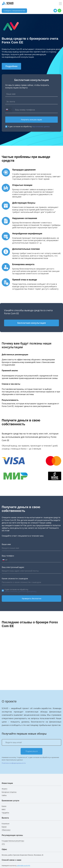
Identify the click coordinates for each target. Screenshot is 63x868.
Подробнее (11, 66)
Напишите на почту (16, 866)
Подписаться (32, 751)
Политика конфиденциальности (14, 763)
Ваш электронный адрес (13, 567)
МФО (4, 809)
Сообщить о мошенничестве (14, 11)
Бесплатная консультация (32, 323)
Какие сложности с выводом (15, 579)
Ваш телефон (8, 556)
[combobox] (9, 110)
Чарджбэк (5, 813)
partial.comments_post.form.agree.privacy (20, 591)
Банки (4, 806)
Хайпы (4, 795)
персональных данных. (41, 126)
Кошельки (6, 824)
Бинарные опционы (9, 792)
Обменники (6, 830)
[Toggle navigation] (60, 4)
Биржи (4, 827)
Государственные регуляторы (13, 841)
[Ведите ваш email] (31, 742)
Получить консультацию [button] (31, 120)
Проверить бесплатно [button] (32, 598)
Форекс (5, 789)
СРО (3, 844)
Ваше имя (6, 544)
